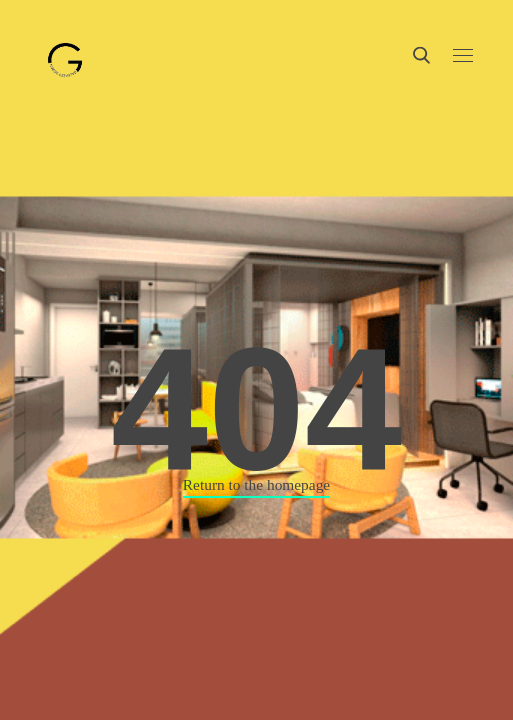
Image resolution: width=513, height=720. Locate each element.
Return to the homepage (256, 484)
